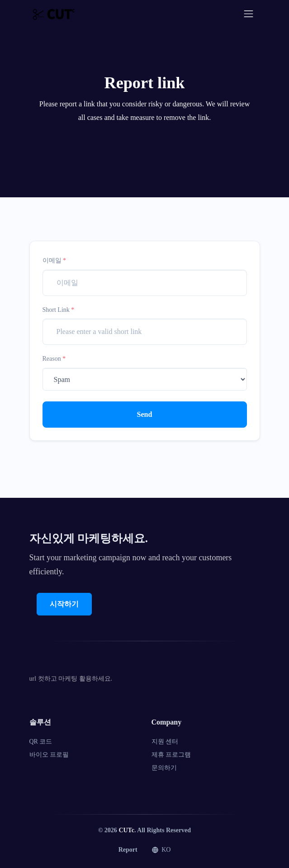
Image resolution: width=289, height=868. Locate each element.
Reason (54, 359)
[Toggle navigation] (249, 14)
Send (145, 414)
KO (161, 850)
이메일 (54, 260)
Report (128, 850)
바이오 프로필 (49, 755)
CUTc (126, 830)
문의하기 (164, 768)
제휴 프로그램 (171, 755)
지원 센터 (165, 742)
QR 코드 (41, 742)
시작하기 (64, 604)
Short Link (59, 310)
